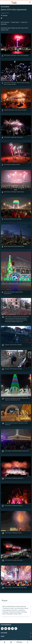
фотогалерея (5, 7)
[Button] (4, 16)
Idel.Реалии (19, 642)
